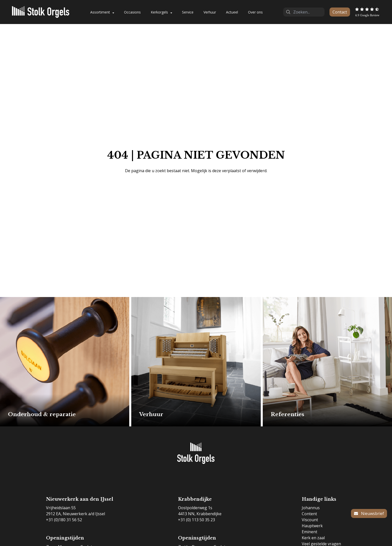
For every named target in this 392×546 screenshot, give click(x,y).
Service (188, 12)
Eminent (309, 532)
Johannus (311, 508)
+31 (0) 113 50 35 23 (196, 520)
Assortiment (100, 12)
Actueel (232, 12)
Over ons (255, 12)
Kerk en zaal (313, 538)
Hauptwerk (312, 526)
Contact (340, 12)
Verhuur (210, 12)
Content (309, 514)
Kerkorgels (159, 12)
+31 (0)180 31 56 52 (64, 520)
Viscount (310, 520)
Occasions (132, 12)
